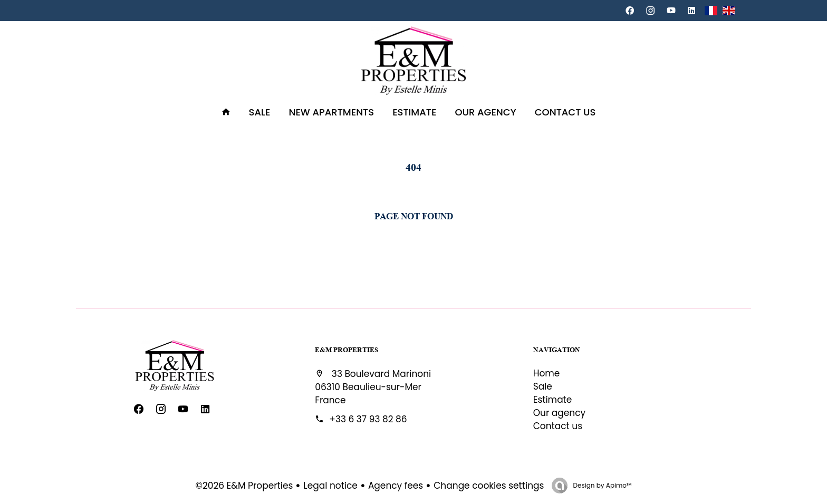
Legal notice (330, 486)
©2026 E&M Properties (244, 486)
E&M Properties (347, 350)
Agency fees (396, 486)
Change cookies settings (489, 486)
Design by (601, 485)
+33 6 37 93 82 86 (368, 419)
